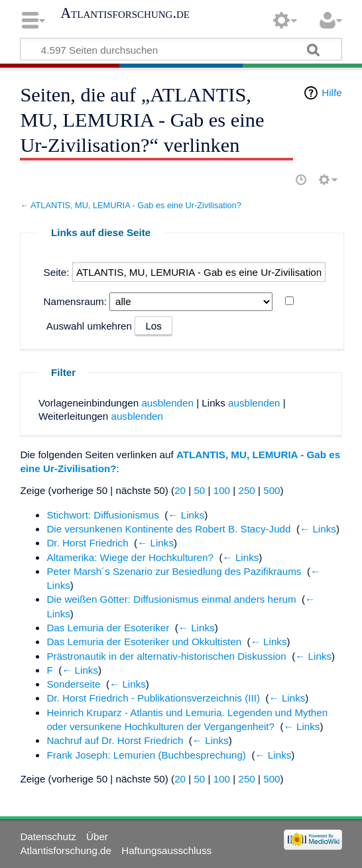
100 (222, 490)
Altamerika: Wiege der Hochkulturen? (130, 557)
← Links (186, 515)
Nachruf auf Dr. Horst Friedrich (115, 740)
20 (180, 490)
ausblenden (167, 403)
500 (271, 490)
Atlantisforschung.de (125, 13)
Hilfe (332, 93)
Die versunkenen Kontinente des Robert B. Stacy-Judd (168, 529)
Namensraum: (75, 301)
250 (246, 490)
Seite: (57, 272)
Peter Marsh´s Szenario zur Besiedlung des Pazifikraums (174, 571)
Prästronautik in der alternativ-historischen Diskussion (166, 656)
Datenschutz (48, 837)
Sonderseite (73, 684)
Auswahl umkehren (89, 326)
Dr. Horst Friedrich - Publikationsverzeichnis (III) (153, 698)
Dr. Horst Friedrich (87, 543)
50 (199, 490)
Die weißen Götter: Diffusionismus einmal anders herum (171, 599)
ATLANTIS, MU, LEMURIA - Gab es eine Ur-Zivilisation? (136, 205)
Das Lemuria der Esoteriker (108, 628)
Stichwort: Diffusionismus (102, 515)
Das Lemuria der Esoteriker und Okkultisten (144, 642)
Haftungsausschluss (166, 850)
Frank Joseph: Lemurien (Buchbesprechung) (146, 755)
